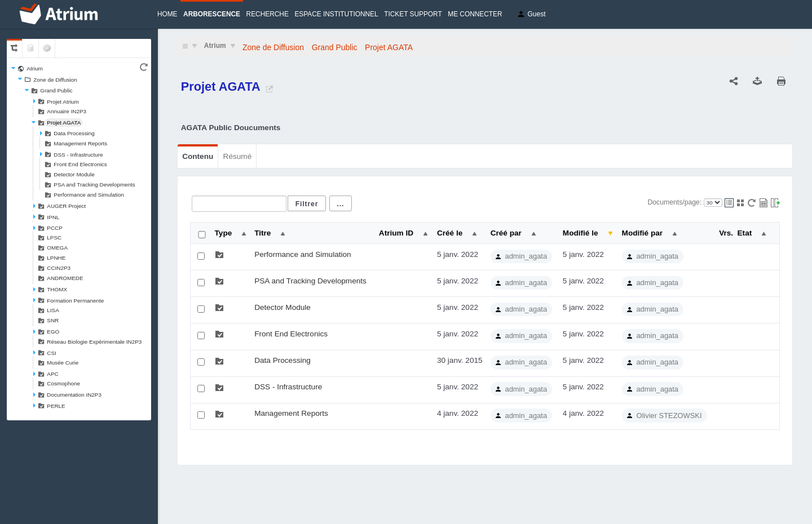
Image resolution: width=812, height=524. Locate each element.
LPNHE (56, 258)
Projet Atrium (63, 102)
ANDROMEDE (65, 278)
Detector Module (74, 174)
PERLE (56, 406)
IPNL (53, 217)
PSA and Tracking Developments (94, 185)
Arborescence (212, 14)
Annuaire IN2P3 (67, 111)
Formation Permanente (75, 301)
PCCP (54, 228)
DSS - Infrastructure (78, 155)
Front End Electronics (80, 164)
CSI (51, 353)
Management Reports (80, 143)
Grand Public (56, 90)
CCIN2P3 (59, 268)
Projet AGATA (64, 123)
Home (167, 14)
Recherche (268, 14)
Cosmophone (63, 383)
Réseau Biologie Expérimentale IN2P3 (94, 342)
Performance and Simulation (89, 195)
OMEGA (57, 248)
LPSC (54, 237)
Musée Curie (63, 363)
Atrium (35, 68)
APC (52, 374)
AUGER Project (66, 206)
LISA (53, 310)
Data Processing (74, 133)
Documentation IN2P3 (74, 395)
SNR (53, 320)
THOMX (57, 289)
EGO (53, 332)
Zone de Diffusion (55, 80)
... (341, 204)
